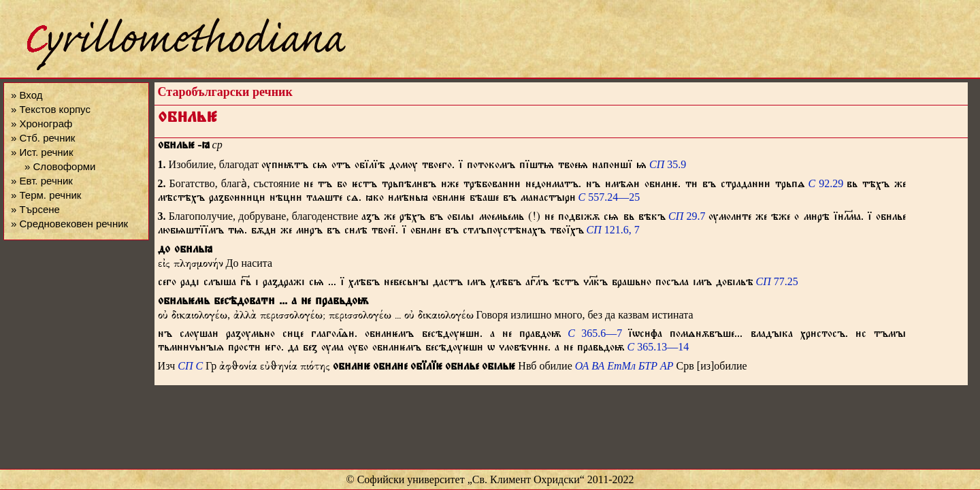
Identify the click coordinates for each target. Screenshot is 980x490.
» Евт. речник (42, 181)
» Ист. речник (42, 152)
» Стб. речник (43, 138)
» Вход (27, 95)
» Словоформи (60, 166)
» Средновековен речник (69, 224)
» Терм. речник (46, 195)
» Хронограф (42, 124)
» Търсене (35, 209)
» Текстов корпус (51, 109)
